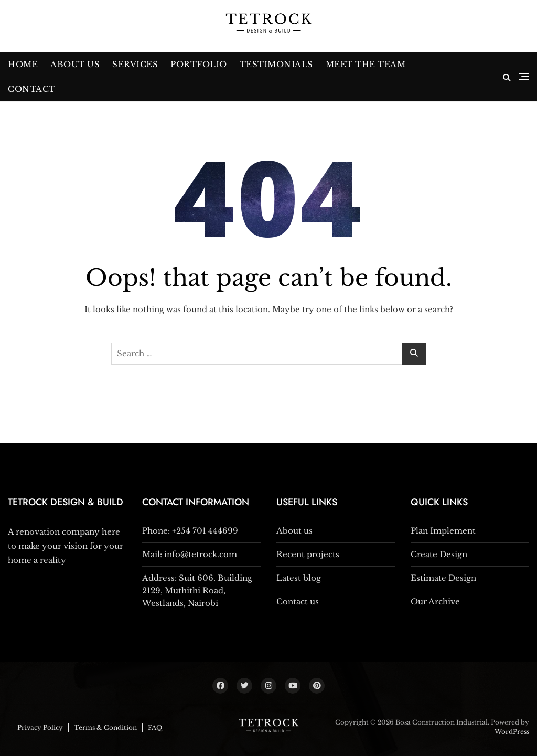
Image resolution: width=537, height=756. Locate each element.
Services (135, 64)
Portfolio (199, 64)
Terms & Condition (105, 727)
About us (294, 531)
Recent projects (308, 554)
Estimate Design (443, 578)
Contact (32, 89)
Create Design (439, 554)
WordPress (512, 732)
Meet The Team (366, 64)
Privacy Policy (40, 727)
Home (23, 64)
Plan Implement (443, 531)
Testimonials (276, 64)
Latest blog (299, 578)
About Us (75, 64)
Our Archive (435, 601)
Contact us (298, 601)
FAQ (155, 727)
